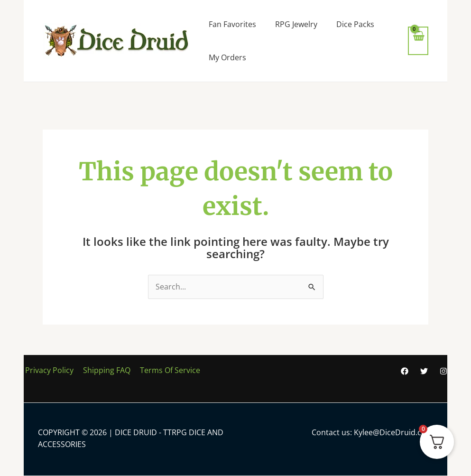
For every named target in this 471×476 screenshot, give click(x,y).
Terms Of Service (165, 370)
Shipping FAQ (103, 370)
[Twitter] (424, 371)
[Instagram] (443, 371)
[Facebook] (405, 371)
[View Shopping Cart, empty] (418, 41)
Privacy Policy (48, 370)
